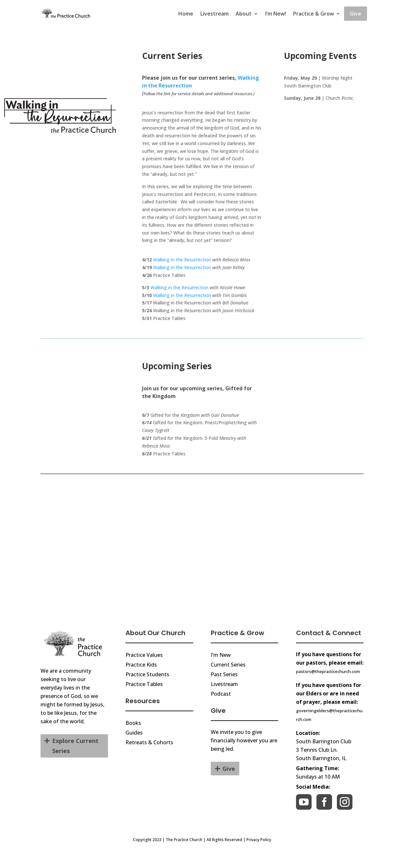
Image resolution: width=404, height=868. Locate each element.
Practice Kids (141, 665)
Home (186, 14)
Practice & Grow (314, 14)
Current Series (228, 665)
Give (356, 14)
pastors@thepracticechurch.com (328, 671)
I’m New (221, 655)
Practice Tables (144, 684)
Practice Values (144, 655)
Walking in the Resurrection (182, 260)
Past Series (224, 674)
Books (133, 723)
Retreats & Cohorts (149, 742)
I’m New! (276, 14)
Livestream (214, 14)
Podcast (221, 694)
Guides (134, 733)
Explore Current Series (75, 746)
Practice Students (147, 674)
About (244, 14)
